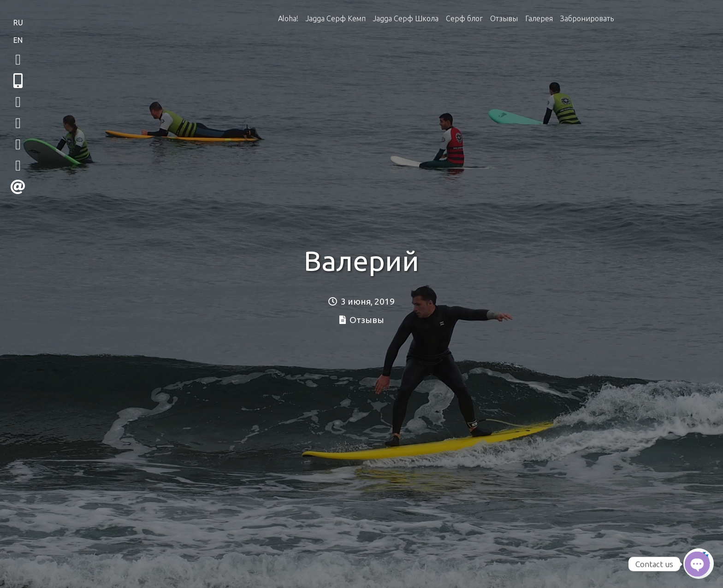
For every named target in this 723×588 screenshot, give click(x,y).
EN (18, 40)
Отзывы (504, 18)
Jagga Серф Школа (406, 18)
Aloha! (288, 18)
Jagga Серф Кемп (336, 18)
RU (18, 23)
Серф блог (464, 18)
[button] (18, 81)
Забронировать (587, 18)
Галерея (539, 18)
